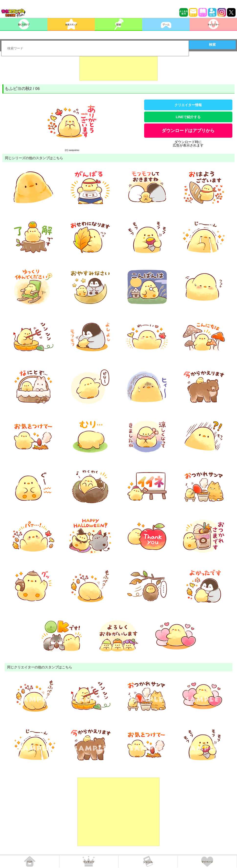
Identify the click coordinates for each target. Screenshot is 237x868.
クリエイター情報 (188, 105)
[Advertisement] (118, 68)
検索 (212, 45)
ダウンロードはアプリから (188, 131)
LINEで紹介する (188, 117)
